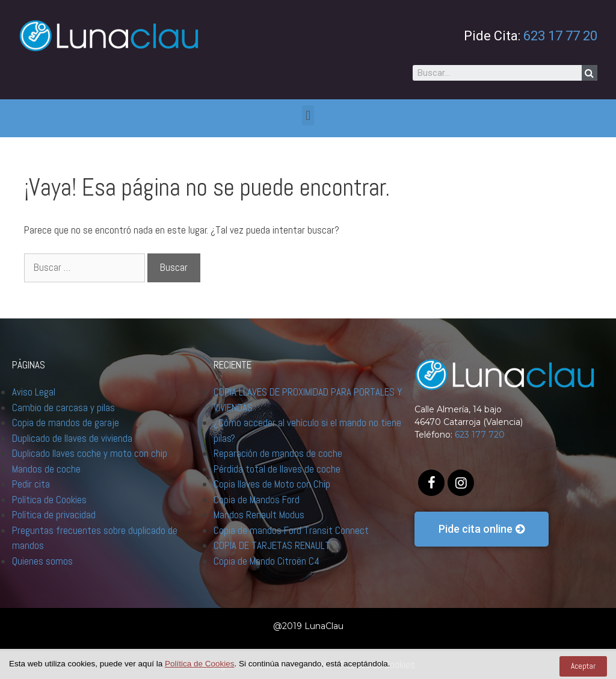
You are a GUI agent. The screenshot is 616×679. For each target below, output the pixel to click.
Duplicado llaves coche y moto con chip (90, 453)
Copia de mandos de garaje (66, 423)
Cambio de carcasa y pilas (63, 408)
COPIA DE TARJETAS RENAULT (272, 545)
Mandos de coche (46, 469)
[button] (482, 529)
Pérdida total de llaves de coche (277, 469)
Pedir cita (31, 484)
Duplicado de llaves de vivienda (72, 438)
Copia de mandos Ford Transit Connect (291, 530)
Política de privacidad (54, 515)
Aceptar (583, 666)
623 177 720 (480, 435)
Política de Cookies (49, 500)
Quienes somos (42, 561)
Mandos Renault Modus (259, 515)
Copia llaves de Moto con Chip (272, 484)
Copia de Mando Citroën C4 (266, 561)
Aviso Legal (34, 392)
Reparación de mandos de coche (278, 453)
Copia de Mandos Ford (257, 500)
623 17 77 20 (560, 36)
